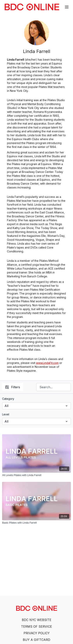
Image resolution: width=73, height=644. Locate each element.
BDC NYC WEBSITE (37, 620)
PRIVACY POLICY (37, 633)
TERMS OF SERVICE (36, 626)
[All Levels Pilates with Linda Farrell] (36, 475)
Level (6, 414)
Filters (13, 387)
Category (8, 399)
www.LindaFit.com (47, 363)
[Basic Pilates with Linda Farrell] (36, 523)
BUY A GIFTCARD (36, 640)
